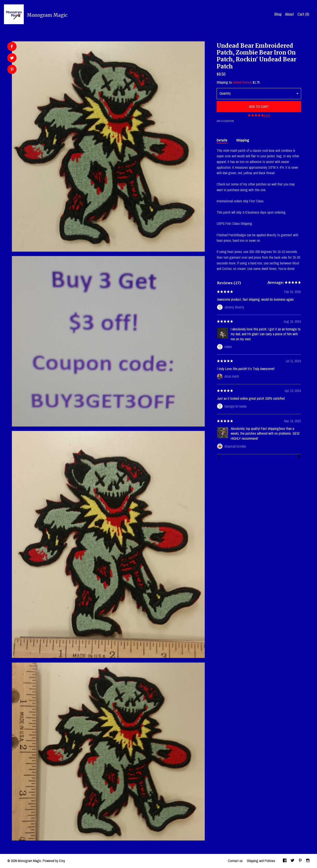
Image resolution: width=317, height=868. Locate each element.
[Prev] (219, 457)
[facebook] (285, 861)
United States (242, 82)
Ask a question (225, 121)
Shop (278, 14)
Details (222, 140)
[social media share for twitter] (12, 58)
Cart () (303, 14)
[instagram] (308, 861)
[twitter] (292, 861)
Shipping (243, 140)
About (289, 14)
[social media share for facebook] (12, 46)
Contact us (235, 861)
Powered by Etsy (54, 861)
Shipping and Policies (261, 861)
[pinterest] (300, 861)
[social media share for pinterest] (12, 70)
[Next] (299, 457)
